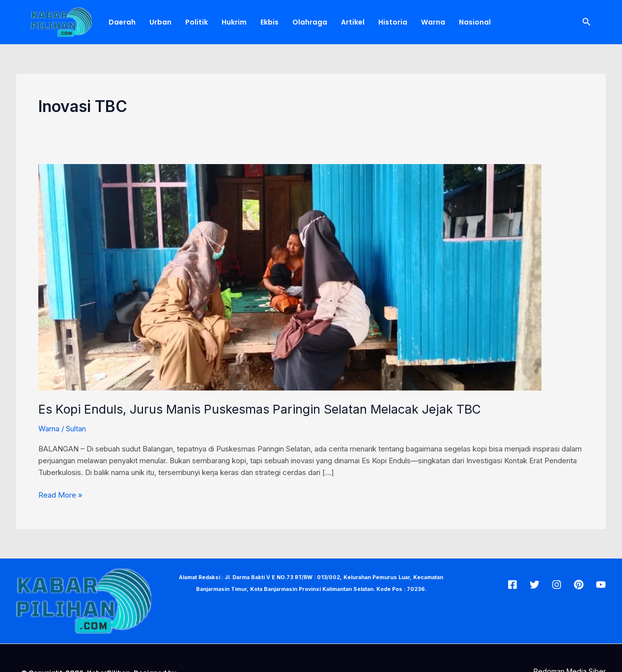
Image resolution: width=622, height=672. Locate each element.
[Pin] (579, 585)
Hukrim (234, 22)
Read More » (60, 494)
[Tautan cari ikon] (587, 22)
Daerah (122, 22)
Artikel (353, 22)
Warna (433, 22)
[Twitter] (535, 585)
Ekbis (269, 22)
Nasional (475, 22)
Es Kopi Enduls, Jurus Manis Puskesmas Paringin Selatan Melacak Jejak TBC (260, 409)
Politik (197, 22)
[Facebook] (512, 585)
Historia (393, 22)
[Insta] (557, 585)
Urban (160, 22)
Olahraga (310, 22)
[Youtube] (601, 585)
